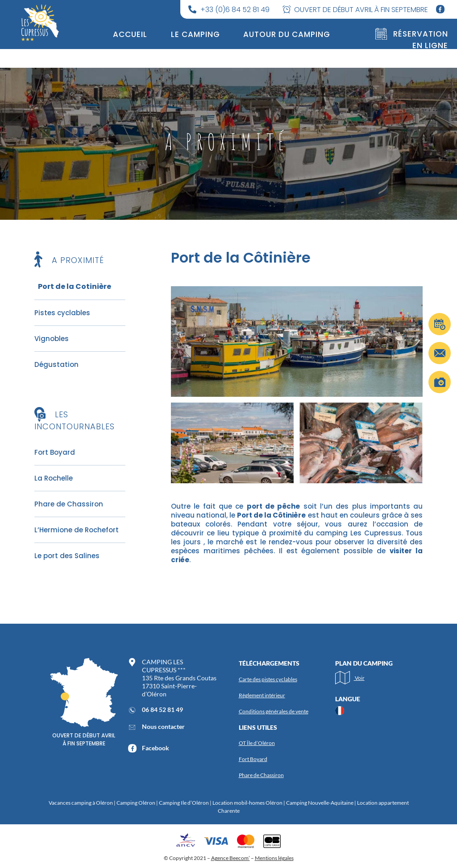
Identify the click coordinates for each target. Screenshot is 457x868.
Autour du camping (287, 34)
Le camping (195, 34)
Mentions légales (274, 858)
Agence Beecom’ (231, 858)
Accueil (130, 34)
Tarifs (222, 53)
